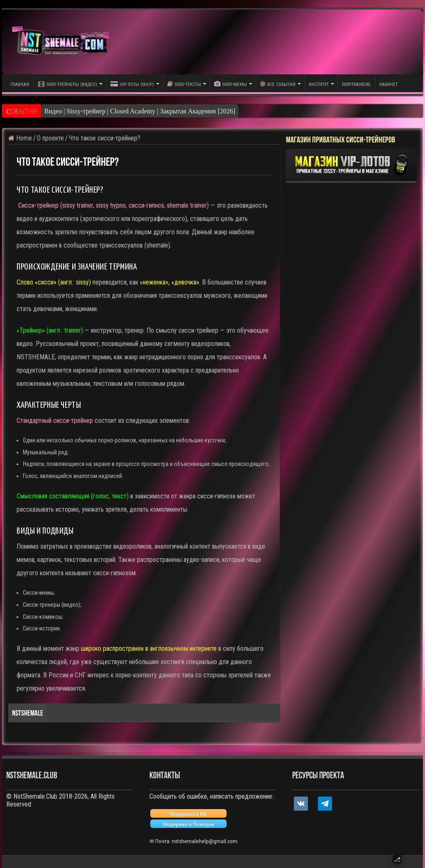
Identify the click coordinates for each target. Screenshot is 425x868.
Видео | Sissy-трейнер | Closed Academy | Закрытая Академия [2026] (140, 111)
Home (20, 138)
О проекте (50, 138)
